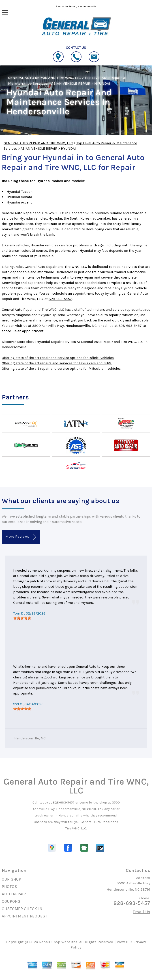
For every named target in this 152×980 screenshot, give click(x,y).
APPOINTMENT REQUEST (25, 916)
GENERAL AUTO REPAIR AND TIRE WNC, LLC (44, 78)
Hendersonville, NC (30, 738)
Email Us (141, 912)
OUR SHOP (12, 879)
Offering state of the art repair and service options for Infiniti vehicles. (58, 358)
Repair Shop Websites (58, 942)
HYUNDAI (102, 83)
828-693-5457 (60, 299)
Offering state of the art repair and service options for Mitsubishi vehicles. (62, 368)
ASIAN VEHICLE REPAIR (71, 83)
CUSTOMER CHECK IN (22, 909)
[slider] (22, 618)
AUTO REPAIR (14, 894)
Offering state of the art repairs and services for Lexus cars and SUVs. (57, 363)
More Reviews (21, 537)
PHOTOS (9, 887)
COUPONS (11, 901)
